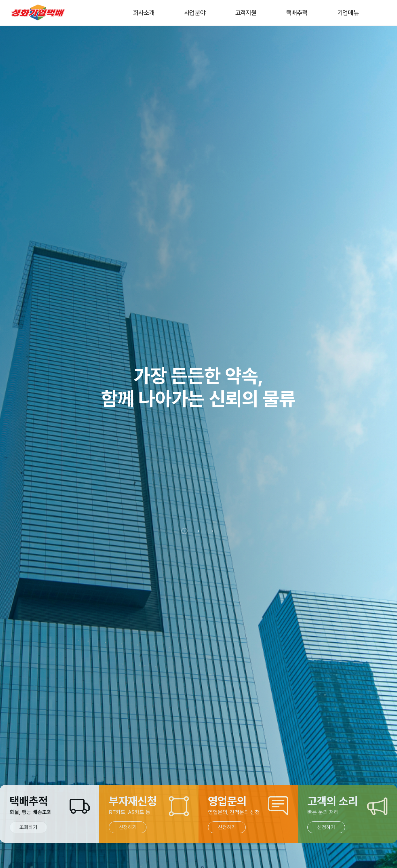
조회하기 (28, 827)
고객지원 (246, 13)
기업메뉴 (348, 13)
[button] (184, 531)
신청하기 (128, 827)
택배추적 (297, 13)
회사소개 (144, 13)
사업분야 (195, 13)
